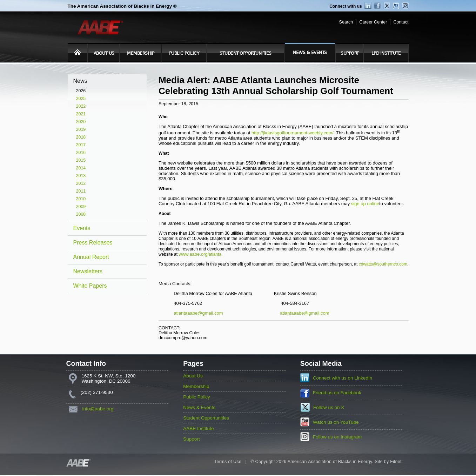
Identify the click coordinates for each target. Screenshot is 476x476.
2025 (81, 99)
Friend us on (337, 393)
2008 (81, 214)
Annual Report (91, 257)
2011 (81, 191)
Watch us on (336, 422)
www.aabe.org (193, 254)
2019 (81, 129)
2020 (81, 122)
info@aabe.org (98, 409)
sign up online (365, 204)
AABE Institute (198, 428)
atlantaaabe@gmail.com (198, 313)
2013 (81, 176)
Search (346, 22)
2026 (81, 91)
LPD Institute (386, 53)
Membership (140, 53)
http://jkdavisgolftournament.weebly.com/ (293, 133)
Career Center (373, 22)
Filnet (396, 462)
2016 (81, 153)
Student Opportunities (246, 53)
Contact (401, 22)
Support (350, 53)
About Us (104, 53)
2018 (81, 137)
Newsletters (88, 271)
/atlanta (214, 254)
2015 (81, 160)
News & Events (310, 53)
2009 (81, 207)
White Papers (90, 286)
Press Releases (93, 243)
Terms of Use (228, 462)
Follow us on (329, 407)
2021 (81, 114)
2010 (81, 199)
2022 (81, 106)
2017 (81, 145)
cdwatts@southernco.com (383, 264)
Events (82, 228)
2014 (81, 168)
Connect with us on (343, 378)
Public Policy (184, 53)
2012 (81, 183)
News (80, 81)
